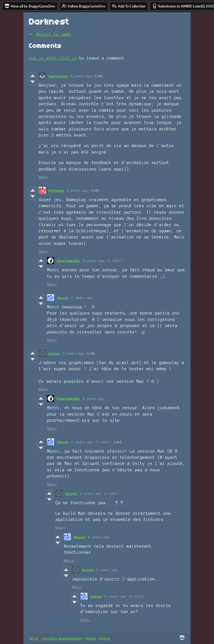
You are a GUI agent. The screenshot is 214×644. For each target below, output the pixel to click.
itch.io (34, 638)
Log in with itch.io (53, 58)
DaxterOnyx (58, 76)
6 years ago (82, 76)
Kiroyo (54, 353)
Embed (105, 638)
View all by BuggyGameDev (62, 638)
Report (91, 638)
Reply (44, 177)
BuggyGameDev (69, 261)
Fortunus (56, 190)
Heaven (63, 298)
